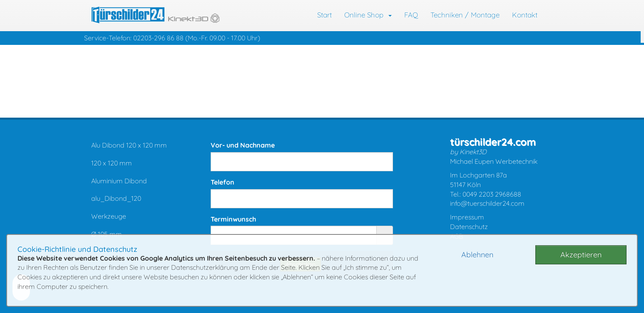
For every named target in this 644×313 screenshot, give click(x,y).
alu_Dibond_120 (116, 198)
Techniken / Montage (465, 15)
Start (324, 15)
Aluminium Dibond (119, 181)
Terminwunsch (233, 219)
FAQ (411, 15)
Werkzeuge (109, 216)
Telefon (223, 182)
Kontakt (525, 15)
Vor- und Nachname (243, 145)
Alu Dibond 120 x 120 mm (129, 145)
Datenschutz (469, 227)
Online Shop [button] (368, 15)
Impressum (467, 217)
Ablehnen (477, 255)
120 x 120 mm (112, 163)
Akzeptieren (581, 255)
